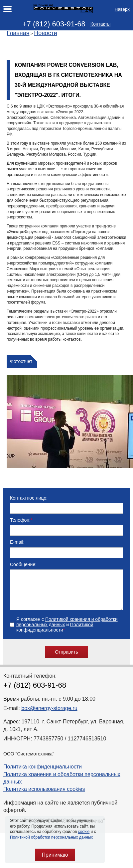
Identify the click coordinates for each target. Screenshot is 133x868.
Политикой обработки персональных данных (51, 837)
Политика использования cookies (44, 797)
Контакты (100, 24)
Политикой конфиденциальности (55, 635)
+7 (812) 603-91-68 (54, 24)
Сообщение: (23, 564)
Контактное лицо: (29, 498)
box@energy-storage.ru (49, 716)
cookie (84, 832)
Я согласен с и (67, 633)
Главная (18, 33)
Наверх (122, 9)
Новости (46, 33)
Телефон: (21, 520)
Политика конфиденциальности (43, 775)
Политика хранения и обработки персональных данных (62, 786)
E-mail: (17, 542)
